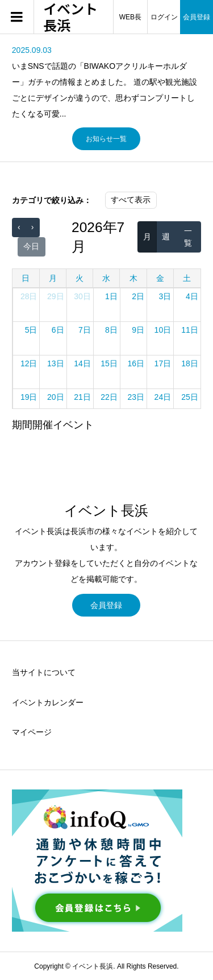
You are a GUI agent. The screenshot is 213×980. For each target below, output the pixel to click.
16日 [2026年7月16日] (136, 363)
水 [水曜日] (106, 278)
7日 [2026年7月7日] (85, 330)
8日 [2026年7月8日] (111, 330)
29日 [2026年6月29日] (56, 296)
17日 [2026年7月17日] (163, 363)
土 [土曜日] (187, 278)
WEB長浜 (130, 24)
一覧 (188, 237)
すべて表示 (131, 200)
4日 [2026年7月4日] (192, 296)
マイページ (32, 732)
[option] (106, 82)
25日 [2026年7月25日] (190, 397)
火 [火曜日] (80, 278)
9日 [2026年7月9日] (138, 330)
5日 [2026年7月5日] (31, 330)
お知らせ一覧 (106, 139)
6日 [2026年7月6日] (58, 330)
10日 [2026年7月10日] (163, 330)
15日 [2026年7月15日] (109, 363)
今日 (31, 246)
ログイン (164, 17)
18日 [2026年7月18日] (190, 363)
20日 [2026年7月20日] (56, 397)
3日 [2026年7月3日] (165, 296)
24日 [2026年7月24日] (163, 397)
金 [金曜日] (160, 278)
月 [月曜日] (53, 278)
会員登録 (106, 605)
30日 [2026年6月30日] (82, 296)
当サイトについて (44, 672)
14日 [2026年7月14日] (82, 363)
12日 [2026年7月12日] (29, 363)
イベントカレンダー (48, 702)
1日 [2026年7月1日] (111, 296)
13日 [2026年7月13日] (56, 363)
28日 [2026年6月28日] (29, 296)
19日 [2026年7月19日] (29, 397)
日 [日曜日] (26, 278)
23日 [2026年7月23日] (136, 397)
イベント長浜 (70, 17)
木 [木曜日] (133, 278)
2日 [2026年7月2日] (138, 296)
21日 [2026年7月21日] (82, 397)
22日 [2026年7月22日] (109, 397)
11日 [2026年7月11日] (190, 330)
